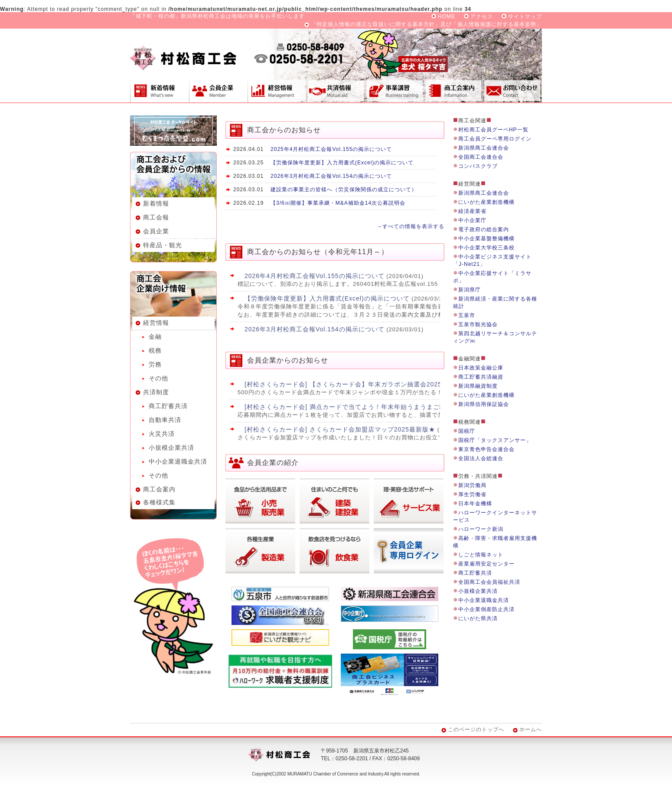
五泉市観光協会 (478, 324)
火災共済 (162, 434)
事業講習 (395, 89)
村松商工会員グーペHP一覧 (493, 130)
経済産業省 (472, 211)
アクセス (482, 16)
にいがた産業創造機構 (486, 202)
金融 (155, 337)
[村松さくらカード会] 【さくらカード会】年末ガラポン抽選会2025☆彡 (350, 384)
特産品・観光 (163, 245)
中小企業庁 (472, 220)
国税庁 (467, 431)
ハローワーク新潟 (481, 529)
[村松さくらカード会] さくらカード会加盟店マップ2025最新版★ (340, 429)
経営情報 (277, 89)
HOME (447, 16)
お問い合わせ (512, 89)
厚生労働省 (472, 494)
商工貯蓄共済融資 (481, 377)
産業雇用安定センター (486, 564)
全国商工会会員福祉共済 (489, 582)
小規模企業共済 (171, 448)
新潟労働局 (472, 485)
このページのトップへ (476, 729)
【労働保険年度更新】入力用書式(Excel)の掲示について (342, 163)
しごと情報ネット (481, 555)
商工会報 (156, 217)
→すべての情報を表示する (411, 226)
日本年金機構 (475, 504)
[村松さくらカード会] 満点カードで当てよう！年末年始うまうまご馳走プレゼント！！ (371, 407)
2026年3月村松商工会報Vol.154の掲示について (331, 176)
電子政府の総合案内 (484, 229)
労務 (155, 364)
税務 (155, 350)
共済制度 (336, 89)
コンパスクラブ (478, 166)
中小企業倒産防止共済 (486, 609)
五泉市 (467, 315)
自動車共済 (165, 420)
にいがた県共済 (478, 618)
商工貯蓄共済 (168, 406)
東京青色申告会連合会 (486, 449)
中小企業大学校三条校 (486, 248)
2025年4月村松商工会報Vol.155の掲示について (331, 149)
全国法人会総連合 (481, 458)
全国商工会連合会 (481, 157)
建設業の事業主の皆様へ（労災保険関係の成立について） (344, 190)
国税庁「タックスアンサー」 (495, 440)
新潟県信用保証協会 (484, 404)
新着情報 (160, 89)
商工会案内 (453, 89)
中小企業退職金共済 (178, 461)
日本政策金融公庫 (481, 368)
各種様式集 (159, 502)
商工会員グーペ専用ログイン (495, 139)
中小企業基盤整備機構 (486, 239)
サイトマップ (525, 16)
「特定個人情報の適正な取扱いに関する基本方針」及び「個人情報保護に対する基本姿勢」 (426, 24)
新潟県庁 (470, 290)
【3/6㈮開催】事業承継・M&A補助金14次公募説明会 (338, 203)
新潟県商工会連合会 (484, 148)
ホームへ (531, 729)
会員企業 (218, 89)
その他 (158, 378)
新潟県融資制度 (478, 386)
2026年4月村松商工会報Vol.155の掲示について (315, 276)
